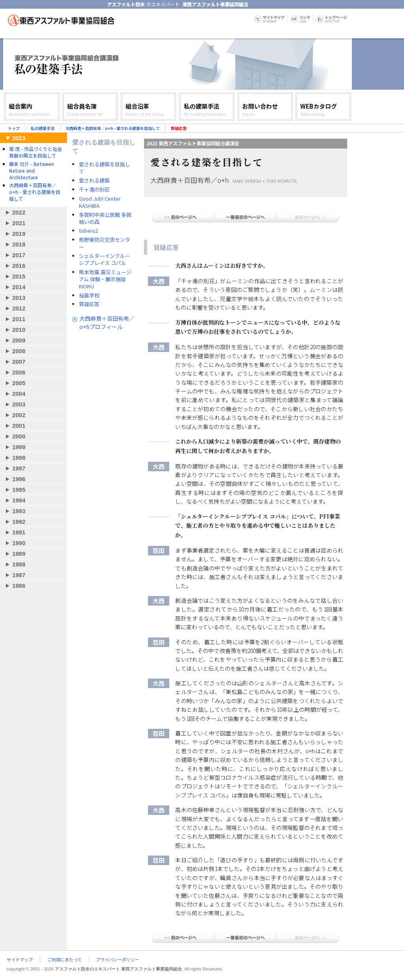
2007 (19, 362)
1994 (19, 500)
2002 (19, 415)
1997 (19, 468)
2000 (19, 436)
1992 (19, 522)
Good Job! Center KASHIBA (100, 202)
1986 (19, 586)
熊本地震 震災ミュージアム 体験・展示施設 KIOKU (105, 279)
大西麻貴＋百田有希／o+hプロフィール (107, 323)
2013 (19, 298)
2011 (19, 319)
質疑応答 (89, 304)
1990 (19, 543)
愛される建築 (94, 181)
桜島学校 (89, 295)
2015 (19, 276)
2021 (19, 223)
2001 (19, 426)
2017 (19, 255)
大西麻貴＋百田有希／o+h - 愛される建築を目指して (113, 128)
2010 (19, 330)
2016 (19, 266)
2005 (19, 383)
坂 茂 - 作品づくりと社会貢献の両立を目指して (36, 152)
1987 (19, 575)
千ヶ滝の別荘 (94, 190)
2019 (19, 234)
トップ (14, 128)
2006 (19, 372)
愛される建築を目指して (105, 168)
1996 (19, 479)
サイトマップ (20, 959)
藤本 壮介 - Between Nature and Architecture (32, 170)
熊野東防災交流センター (105, 243)
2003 (19, 404)
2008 (19, 351)
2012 (19, 308)
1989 (19, 554)
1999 (19, 447)
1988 (19, 564)
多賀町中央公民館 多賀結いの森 (105, 218)
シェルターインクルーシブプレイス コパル (105, 260)
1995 (19, 490)
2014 (19, 287)
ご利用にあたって (65, 959)
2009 (19, 340)
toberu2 (88, 231)
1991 (19, 532)
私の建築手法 (43, 128)
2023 (19, 138)
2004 (19, 394)
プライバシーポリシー (118, 959)
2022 (19, 212)
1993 (19, 511)
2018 (19, 244)
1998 (19, 458)
